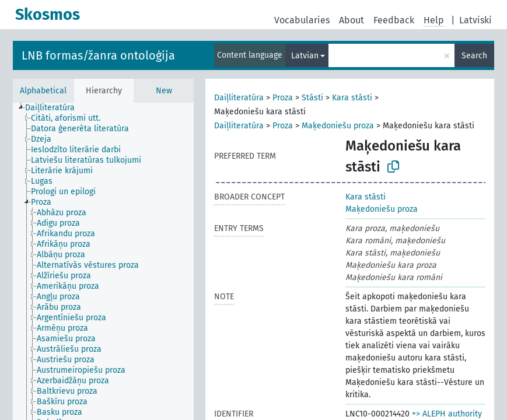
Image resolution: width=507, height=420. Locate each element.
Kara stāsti (352, 98)
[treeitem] (55, 108)
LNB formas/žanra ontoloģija (98, 55)
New (164, 91)
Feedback (394, 20)
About (352, 20)
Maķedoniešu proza (338, 126)
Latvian (305, 56)
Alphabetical (43, 91)
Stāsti (312, 98)
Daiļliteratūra (239, 98)
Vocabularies (302, 20)
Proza (283, 98)
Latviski (475, 20)
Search (474, 56)
